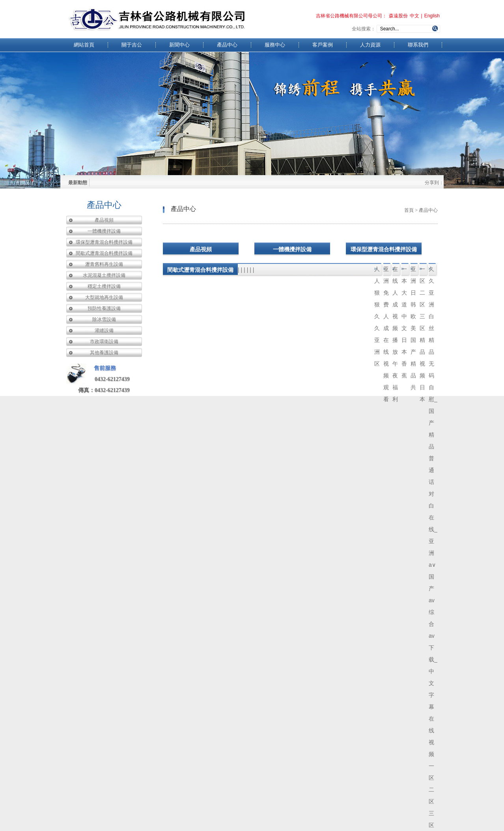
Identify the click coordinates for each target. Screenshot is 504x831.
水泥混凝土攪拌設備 (104, 275)
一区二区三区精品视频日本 (422, 271)
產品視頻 (104, 220)
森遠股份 (398, 16)
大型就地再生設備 (104, 297)
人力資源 (370, 45)
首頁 (409, 210)
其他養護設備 (104, 353)
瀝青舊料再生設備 (104, 264)
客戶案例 (323, 45)
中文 (414, 16)
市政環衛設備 (104, 342)
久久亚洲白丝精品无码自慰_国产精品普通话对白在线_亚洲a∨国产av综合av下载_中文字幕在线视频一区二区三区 (433, 271)
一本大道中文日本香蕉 (404, 271)
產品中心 (227, 45)
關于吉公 (132, 45)
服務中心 (275, 45)
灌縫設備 (104, 331)
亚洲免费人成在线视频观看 (386, 271)
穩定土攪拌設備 (104, 286)
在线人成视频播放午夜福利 (395, 271)
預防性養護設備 (104, 308)
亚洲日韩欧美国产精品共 (413, 271)
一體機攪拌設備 (104, 231)
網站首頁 (84, 45)
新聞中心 (179, 45)
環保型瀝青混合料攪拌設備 (104, 242)
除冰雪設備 (104, 319)
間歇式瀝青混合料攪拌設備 (104, 253)
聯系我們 (418, 45)
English (432, 16)
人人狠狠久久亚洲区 (377, 271)
